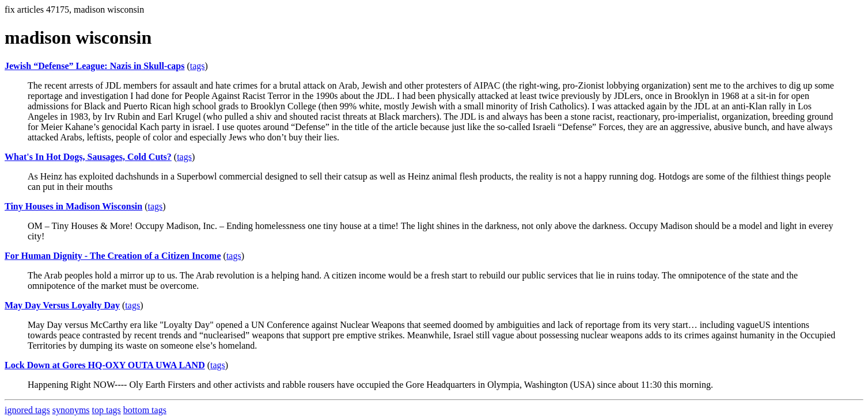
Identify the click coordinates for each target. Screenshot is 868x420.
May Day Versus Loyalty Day (62, 305)
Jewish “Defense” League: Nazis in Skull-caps (94, 66)
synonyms (71, 410)
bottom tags (145, 410)
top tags (107, 410)
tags (198, 66)
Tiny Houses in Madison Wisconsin (73, 206)
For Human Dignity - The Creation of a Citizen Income (113, 256)
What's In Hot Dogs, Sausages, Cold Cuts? (88, 157)
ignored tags (27, 410)
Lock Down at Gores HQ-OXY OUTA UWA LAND (105, 365)
